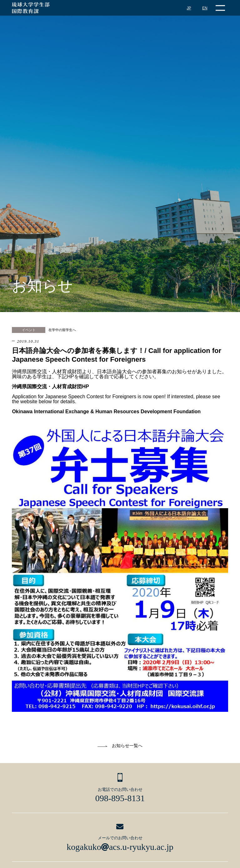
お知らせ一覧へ (127, 746)
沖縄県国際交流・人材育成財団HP (50, 387)
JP (189, 8)
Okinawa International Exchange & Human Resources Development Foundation (106, 412)
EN (205, 8)
